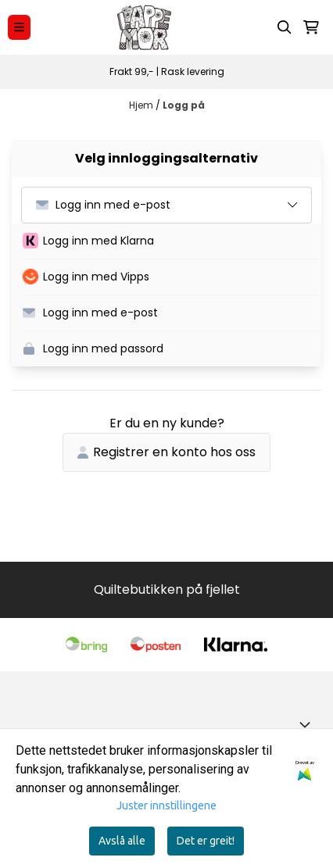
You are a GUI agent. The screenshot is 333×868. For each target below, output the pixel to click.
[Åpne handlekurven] (311, 27)
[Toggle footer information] (308, 724)
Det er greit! (206, 841)
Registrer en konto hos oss (166, 452)
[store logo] (144, 27)
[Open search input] (285, 27)
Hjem (142, 105)
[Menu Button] (19, 27)
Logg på (184, 105)
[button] (172, 241)
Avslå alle (122, 841)
